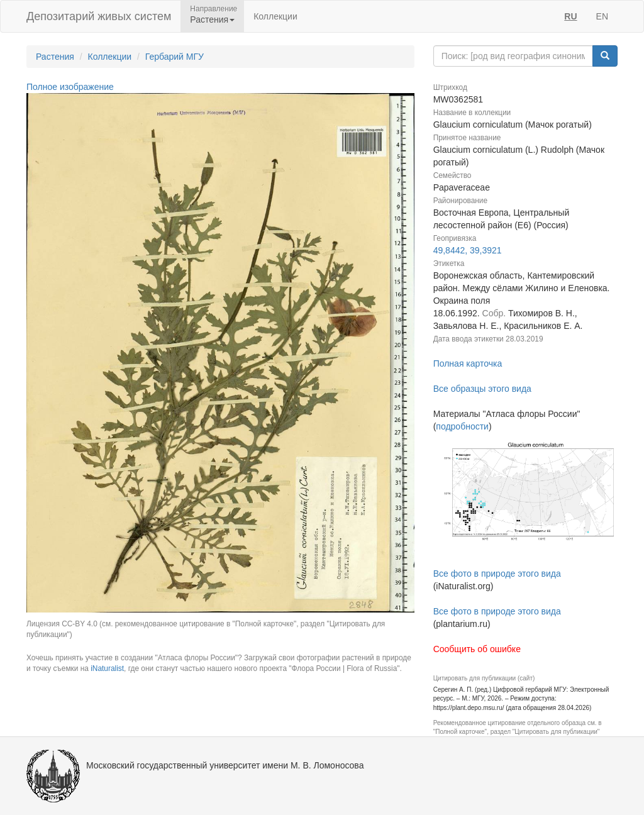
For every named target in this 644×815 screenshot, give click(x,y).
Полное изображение (70, 87)
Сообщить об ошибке (477, 649)
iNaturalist (107, 668)
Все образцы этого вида (482, 389)
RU (570, 16)
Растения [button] (212, 19)
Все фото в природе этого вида (497, 574)
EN (602, 16)
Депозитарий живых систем (99, 16)
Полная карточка (468, 363)
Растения (55, 57)
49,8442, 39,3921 (468, 250)
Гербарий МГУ (175, 57)
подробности (462, 426)
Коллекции (275, 16)
